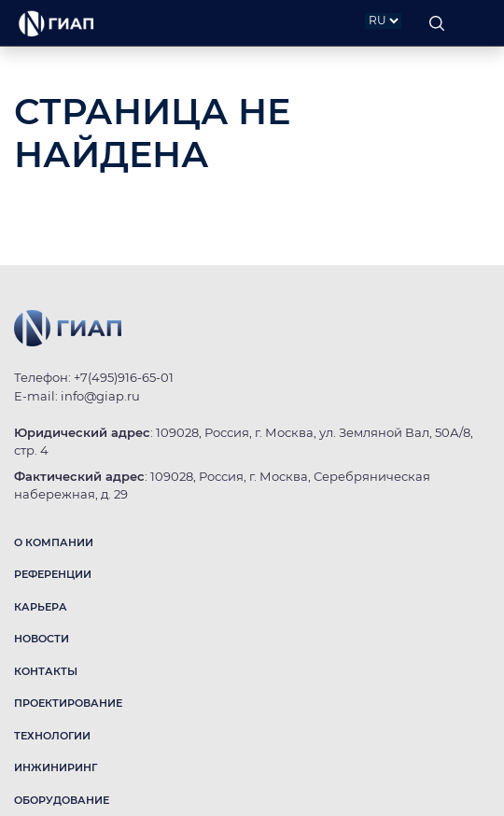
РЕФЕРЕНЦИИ (53, 574)
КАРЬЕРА (41, 607)
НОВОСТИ (42, 639)
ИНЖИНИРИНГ (56, 767)
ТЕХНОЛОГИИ (52, 736)
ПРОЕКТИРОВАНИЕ (68, 703)
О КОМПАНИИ (54, 542)
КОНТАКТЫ (46, 671)
